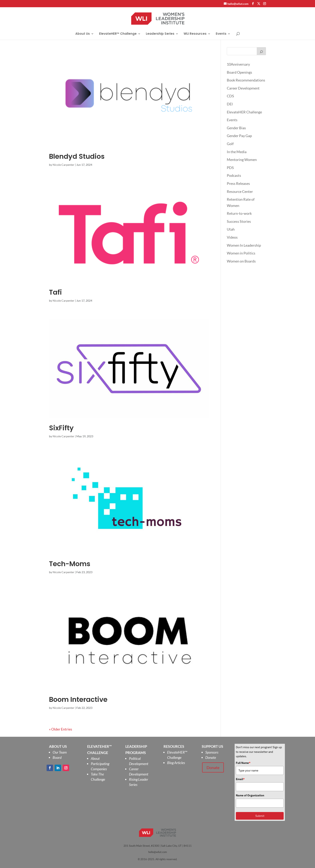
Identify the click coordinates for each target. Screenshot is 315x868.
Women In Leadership (244, 245)
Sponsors (212, 752)
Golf (230, 144)
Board (57, 757)
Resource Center (240, 191)
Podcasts (234, 175)
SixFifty (61, 428)
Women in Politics (241, 253)
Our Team (60, 752)
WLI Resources (195, 34)
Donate (211, 757)
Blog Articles (176, 763)
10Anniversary (238, 64)
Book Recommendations (246, 80)
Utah (231, 229)
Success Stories (239, 221)
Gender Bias (236, 128)
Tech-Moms (70, 564)
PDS (230, 168)
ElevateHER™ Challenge (118, 34)
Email (240, 779)
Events (221, 34)
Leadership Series (160, 34)
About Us (83, 34)
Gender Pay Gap (239, 136)
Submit (260, 816)
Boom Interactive (78, 699)
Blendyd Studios (77, 156)
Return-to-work (239, 213)
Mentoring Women (242, 160)
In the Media (237, 152)
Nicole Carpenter (63, 165)
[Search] (261, 51)
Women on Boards (241, 261)
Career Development (243, 88)
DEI (230, 104)
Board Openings (239, 72)
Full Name (243, 763)
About (95, 758)
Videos (232, 237)
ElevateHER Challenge (244, 112)
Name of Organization (250, 795)
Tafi (55, 292)
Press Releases (238, 183)
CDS (230, 96)
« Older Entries (61, 729)
